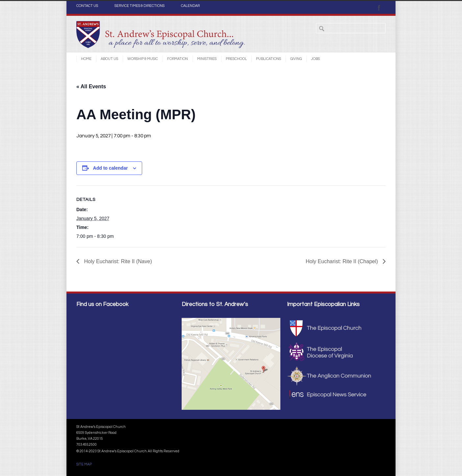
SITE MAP (84, 464)
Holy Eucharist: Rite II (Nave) (117, 261)
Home (86, 59)
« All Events (91, 86)
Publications (269, 59)
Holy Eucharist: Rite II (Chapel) (343, 261)
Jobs (315, 59)
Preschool (236, 59)
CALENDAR (190, 6)
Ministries (207, 59)
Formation (178, 59)
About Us (109, 59)
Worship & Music (143, 59)
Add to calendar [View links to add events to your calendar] (111, 168)
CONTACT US (87, 6)
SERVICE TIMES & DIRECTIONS (140, 6)
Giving (296, 59)
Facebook (379, 8)
